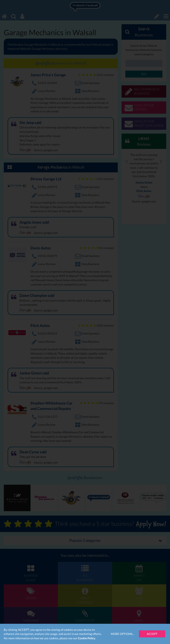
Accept (152, 634)
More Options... (122, 634)
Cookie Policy (87, 638)
